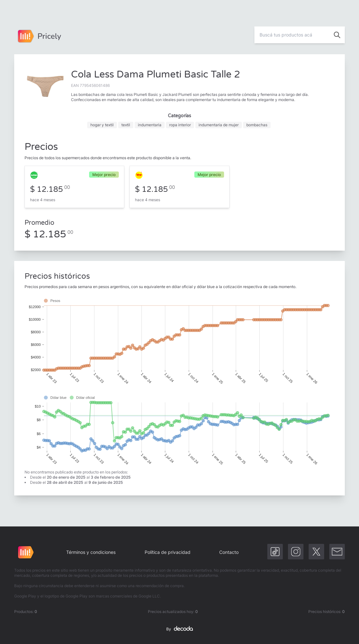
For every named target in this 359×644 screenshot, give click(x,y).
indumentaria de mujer (219, 125)
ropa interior (180, 125)
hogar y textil (102, 125)
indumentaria (150, 125)
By (179, 629)
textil (126, 125)
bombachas (257, 125)
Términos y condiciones (91, 552)
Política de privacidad (168, 552)
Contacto (229, 552)
